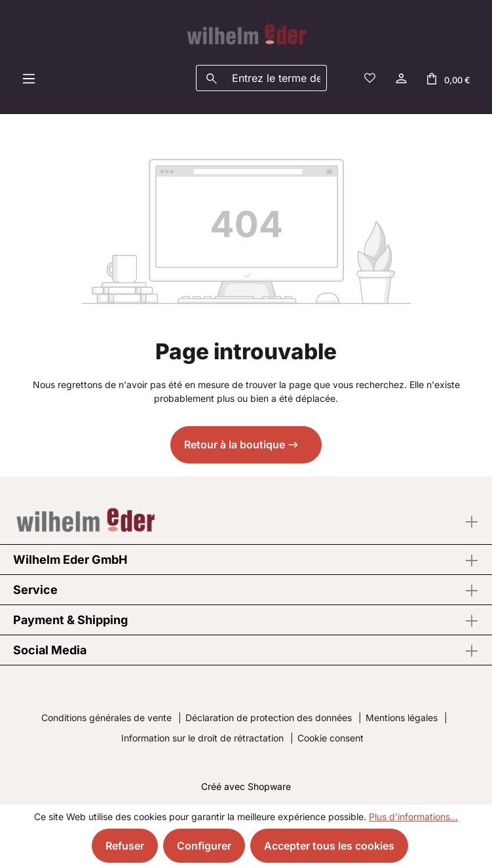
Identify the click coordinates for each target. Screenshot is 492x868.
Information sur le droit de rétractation (202, 738)
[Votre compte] (400, 78)
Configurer (204, 846)
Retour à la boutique (235, 444)
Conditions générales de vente (106, 718)
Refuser (125, 846)
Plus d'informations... (413, 817)
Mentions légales (402, 718)
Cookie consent (331, 738)
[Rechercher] (211, 78)
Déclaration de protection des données (269, 718)
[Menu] (29, 78)
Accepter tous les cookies (329, 846)
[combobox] (276, 78)
